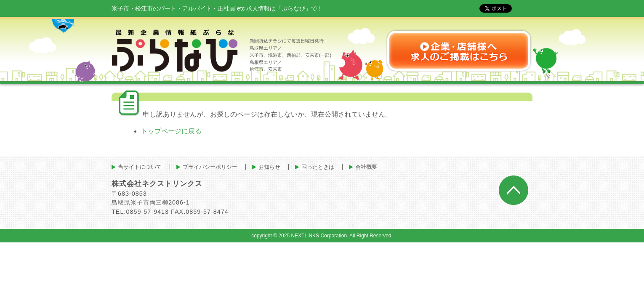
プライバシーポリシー (210, 167)
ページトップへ (514, 190)
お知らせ (269, 167)
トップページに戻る (171, 131)
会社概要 (366, 167)
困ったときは (318, 167)
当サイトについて (140, 167)
